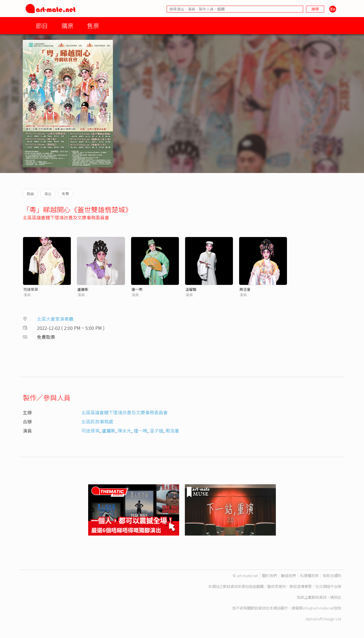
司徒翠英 (31, 289)
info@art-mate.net (318, 608)
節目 (42, 25)
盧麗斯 (83, 289)
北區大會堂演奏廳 (55, 319)
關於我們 (269, 576)
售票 (93, 25)
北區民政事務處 (97, 421)
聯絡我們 (288, 576)
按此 (338, 597)
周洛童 (245, 289)
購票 (67, 25)
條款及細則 (332, 576)
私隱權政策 (309, 576)
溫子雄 (156, 431)
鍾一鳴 (137, 289)
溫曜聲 (191, 289)
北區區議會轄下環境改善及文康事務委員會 (66, 217)
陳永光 (125, 431)
